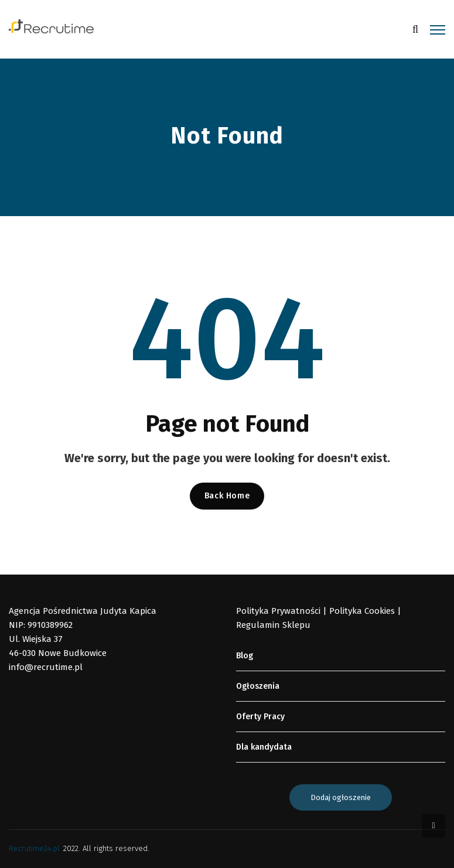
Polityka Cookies (362, 611)
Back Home (227, 496)
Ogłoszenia (258, 686)
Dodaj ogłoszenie (341, 797)
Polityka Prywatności (278, 611)
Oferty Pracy (260, 717)
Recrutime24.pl (34, 848)
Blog (245, 656)
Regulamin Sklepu (273, 625)
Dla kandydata (264, 747)
